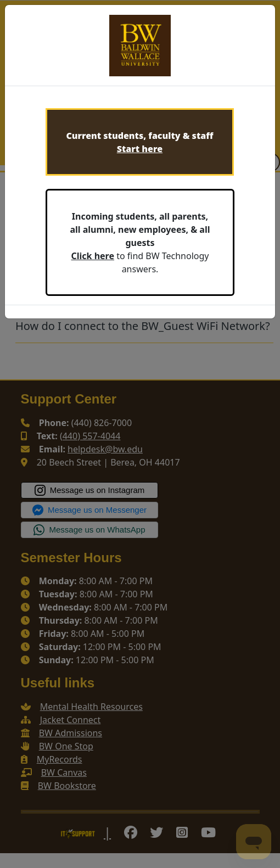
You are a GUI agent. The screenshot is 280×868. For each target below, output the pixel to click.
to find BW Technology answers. (140, 243)
